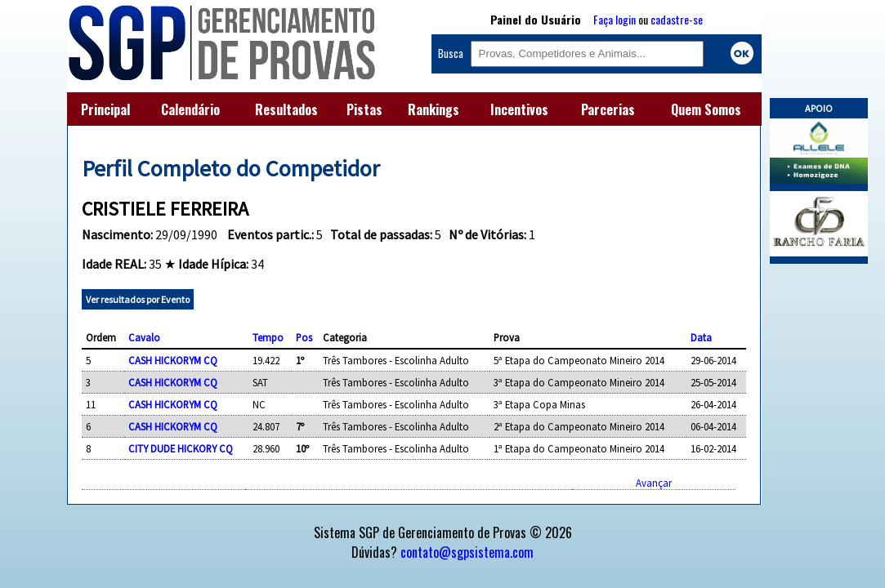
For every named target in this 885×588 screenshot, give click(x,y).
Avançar (654, 483)
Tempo (268, 337)
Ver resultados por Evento (138, 299)
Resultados (286, 109)
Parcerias (608, 109)
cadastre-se (677, 19)
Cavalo (144, 337)
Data (701, 337)
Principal (105, 109)
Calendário (190, 109)
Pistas (364, 109)
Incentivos (519, 109)
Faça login (615, 19)
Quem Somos (706, 109)
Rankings (434, 109)
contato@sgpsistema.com (467, 552)
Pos (304, 337)
